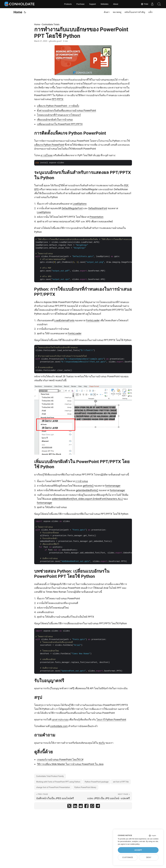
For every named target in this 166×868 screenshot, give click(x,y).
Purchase (80, 4)
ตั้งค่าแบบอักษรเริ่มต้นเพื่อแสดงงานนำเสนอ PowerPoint (67, 110)
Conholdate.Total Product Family (50, 776)
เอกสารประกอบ (60, 719)
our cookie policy (133, 844)
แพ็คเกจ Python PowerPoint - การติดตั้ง (58, 106)
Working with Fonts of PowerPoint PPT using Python (58, 782)
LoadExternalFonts (64, 320)
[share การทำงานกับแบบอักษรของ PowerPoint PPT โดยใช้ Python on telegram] (98, 807)
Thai (145, 4)
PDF (126, 185)
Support (93, 4)
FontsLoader (93, 320)
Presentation (97, 217)
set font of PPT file (121, 782)
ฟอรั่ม (102, 743)
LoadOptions (80, 204)
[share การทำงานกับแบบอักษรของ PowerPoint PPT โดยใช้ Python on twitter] (69, 807)
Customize (128, 857)
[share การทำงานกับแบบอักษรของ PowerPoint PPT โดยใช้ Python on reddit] (81, 807)
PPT (54, 99)
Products (68, 4)
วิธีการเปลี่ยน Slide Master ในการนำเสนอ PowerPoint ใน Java (70, 764)
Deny (149, 857)
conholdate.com (59, 726)
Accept (138, 850)
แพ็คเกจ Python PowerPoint (49, 145)
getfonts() (88, 486)
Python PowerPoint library (85, 787)
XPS (36, 189)
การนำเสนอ (82, 481)
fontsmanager (113, 486)
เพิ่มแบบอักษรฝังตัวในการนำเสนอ (55, 119)
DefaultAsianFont (98, 208)
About (116, 4)
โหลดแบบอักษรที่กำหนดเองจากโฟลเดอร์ (59, 115)
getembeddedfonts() (87, 490)
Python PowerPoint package (97, 782)
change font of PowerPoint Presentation (53, 787)
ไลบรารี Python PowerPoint (111, 719)
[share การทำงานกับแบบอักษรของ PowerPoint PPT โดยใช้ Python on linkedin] (75, 807)
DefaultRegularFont (72, 208)
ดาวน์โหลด (47, 155)
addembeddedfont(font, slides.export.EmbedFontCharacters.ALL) (87, 499)
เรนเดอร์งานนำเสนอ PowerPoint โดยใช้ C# (60, 759)
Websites (104, 4)
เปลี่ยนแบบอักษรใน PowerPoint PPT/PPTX (60, 124)
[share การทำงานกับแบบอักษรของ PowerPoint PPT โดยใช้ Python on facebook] (86, 807)
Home (18, 12)
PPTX (60, 99)
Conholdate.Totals (51, 24)
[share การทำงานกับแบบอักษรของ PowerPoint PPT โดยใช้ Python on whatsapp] (92, 807)
